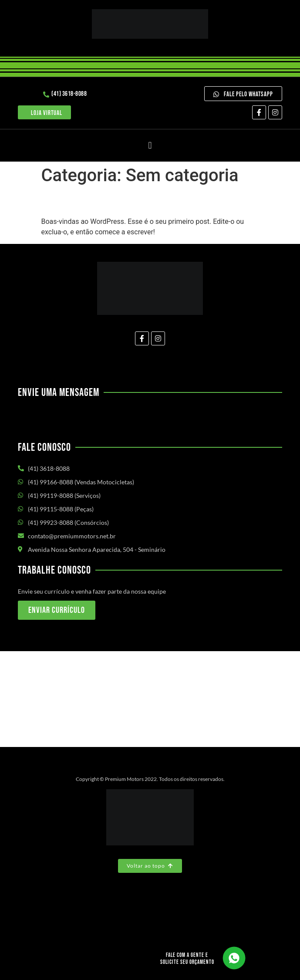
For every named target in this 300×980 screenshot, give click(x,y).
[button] (150, 145)
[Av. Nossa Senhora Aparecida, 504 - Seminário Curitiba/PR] (150, 699)
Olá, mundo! (79, 201)
